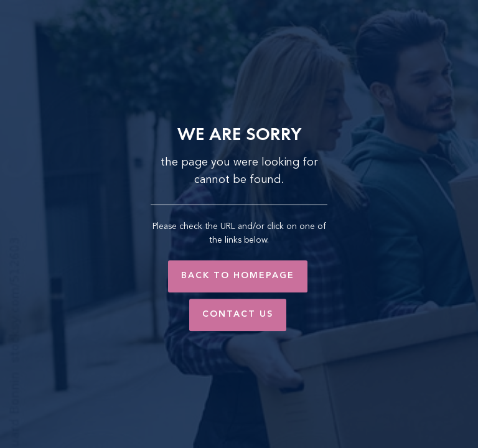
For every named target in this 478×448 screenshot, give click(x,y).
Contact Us (238, 314)
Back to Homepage (238, 276)
